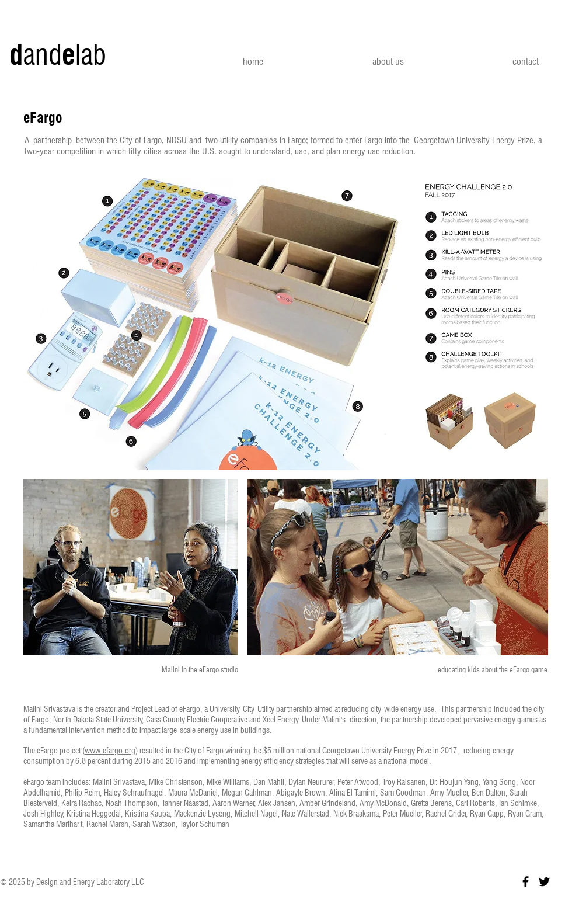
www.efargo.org (110, 751)
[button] (286, 324)
